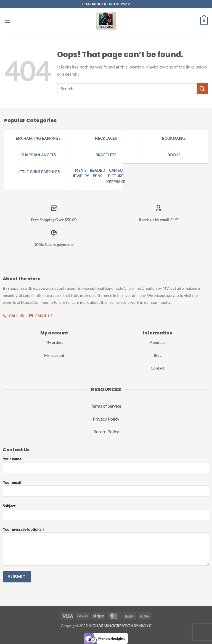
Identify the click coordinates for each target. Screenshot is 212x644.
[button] (7, 21)
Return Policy (106, 431)
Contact (158, 368)
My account (54, 355)
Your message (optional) (106, 548)
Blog (158, 355)
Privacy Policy (106, 419)
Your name (106, 467)
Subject (106, 514)
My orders (54, 342)
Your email (106, 490)
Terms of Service (106, 406)
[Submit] (202, 89)
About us (158, 342)
